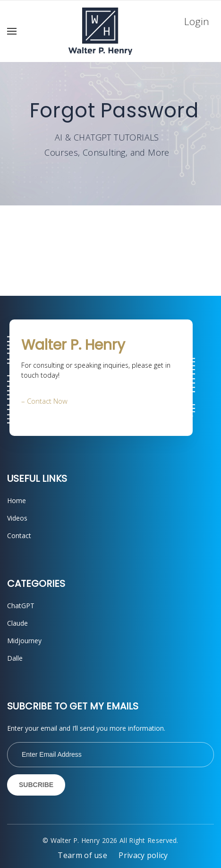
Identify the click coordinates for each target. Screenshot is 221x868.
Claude (17, 623)
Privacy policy (143, 855)
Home (17, 500)
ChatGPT (21, 606)
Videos (17, 518)
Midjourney (24, 641)
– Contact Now (44, 401)
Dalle (15, 658)
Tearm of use (82, 855)
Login (197, 21)
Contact (19, 536)
